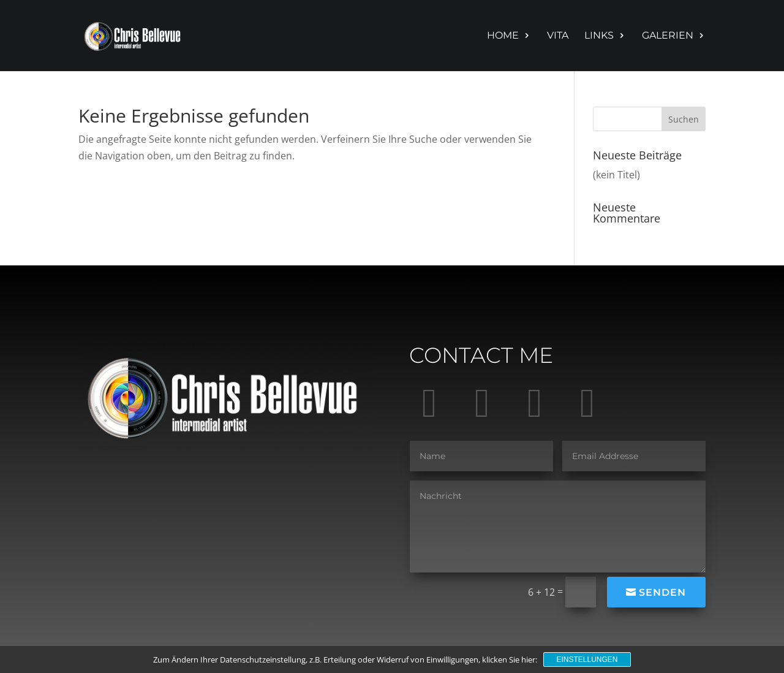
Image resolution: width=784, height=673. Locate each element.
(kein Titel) (616, 175)
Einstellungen (587, 660)
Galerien (668, 36)
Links (599, 36)
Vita (558, 36)
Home (503, 36)
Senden (662, 592)
